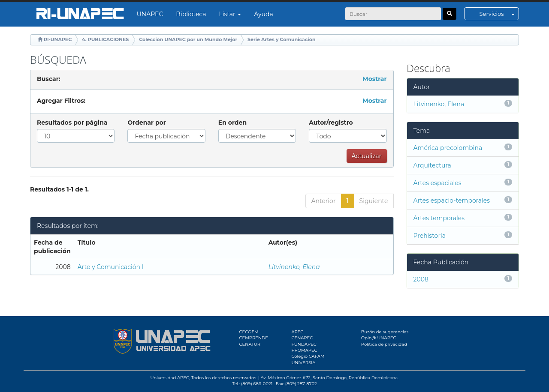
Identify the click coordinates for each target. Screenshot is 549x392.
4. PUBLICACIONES (105, 39)
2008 (421, 279)
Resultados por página (72, 123)
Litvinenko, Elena (294, 267)
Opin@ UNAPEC (379, 338)
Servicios (499, 14)
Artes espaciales (437, 183)
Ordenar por (146, 123)
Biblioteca (191, 14)
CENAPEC (302, 338)
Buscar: (48, 79)
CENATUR (250, 344)
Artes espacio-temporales (452, 200)
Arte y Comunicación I (111, 267)
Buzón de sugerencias (385, 332)
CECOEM (249, 332)
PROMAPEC (304, 350)
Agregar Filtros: (61, 101)
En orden (232, 123)
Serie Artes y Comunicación (281, 39)
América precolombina (448, 148)
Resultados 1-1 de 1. (59, 189)
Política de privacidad (384, 344)
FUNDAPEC (304, 344)
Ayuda (263, 14)
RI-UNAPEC (58, 39)
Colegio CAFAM (308, 356)
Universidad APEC (170, 378)
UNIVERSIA (303, 363)
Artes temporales (439, 218)
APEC (297, 332)
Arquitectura (432, 165)
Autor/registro (331, 123)
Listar (230, 14)
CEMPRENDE (254, 338)
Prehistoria (430, 236)
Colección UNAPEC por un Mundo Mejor (188, 39)
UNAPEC (150, 14)
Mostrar (374, 79)
